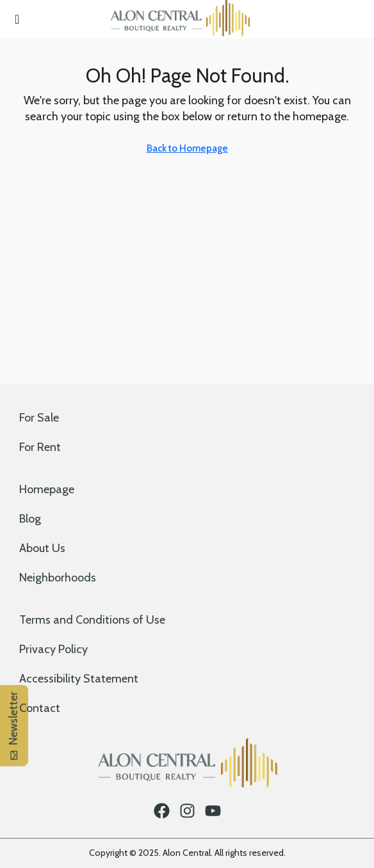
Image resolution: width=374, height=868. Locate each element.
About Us (42, 548)
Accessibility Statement (79, 679)
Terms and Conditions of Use (92, 620)
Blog (30, 519)
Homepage (47, 489)
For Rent (40, 447)
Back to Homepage (187, 148)
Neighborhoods (58, 578)
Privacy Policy (53, 649)
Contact (40, 708)
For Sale (39, 418)
